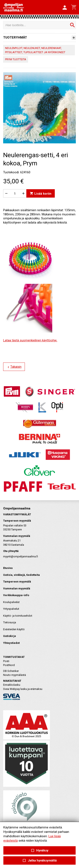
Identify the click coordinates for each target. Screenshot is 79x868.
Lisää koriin (41, 194)
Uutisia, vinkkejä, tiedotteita (21, 575)
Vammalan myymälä (17, 588)
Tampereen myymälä (17, 582)
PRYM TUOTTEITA (16, 59)
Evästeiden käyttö (14, 629)
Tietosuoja (10, 622)
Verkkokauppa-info (16, 595)
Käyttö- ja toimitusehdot (18, 616)
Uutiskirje (10, 636)
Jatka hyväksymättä (39, 861)
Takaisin (14, 367)
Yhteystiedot (11, 643)
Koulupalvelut (11, 602)
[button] (65, 8)
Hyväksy (39, 851)
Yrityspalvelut (11, 609)
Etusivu (8, 568)
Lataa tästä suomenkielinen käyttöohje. (30, 340)
